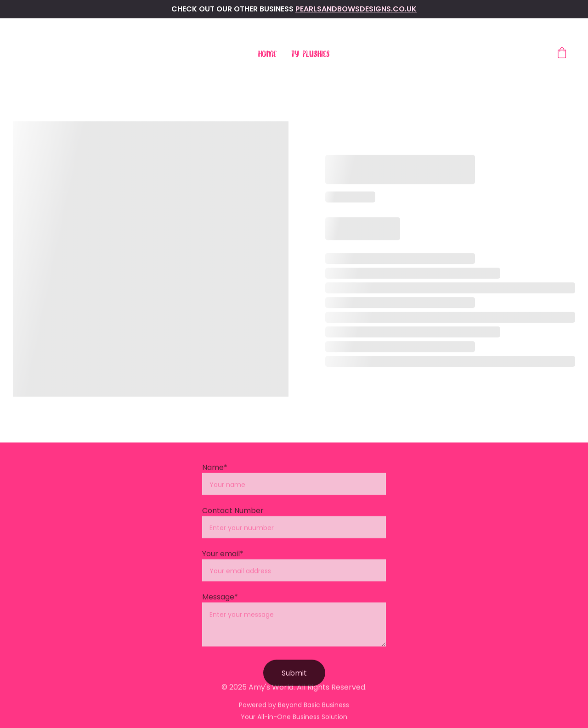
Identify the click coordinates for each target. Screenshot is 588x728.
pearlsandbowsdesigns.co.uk (356, 9)
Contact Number (233, 519)
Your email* (223, 563)
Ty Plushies (311, 54)
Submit (294, 682)
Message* (220, 606)
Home (267, 54)
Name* (215, 476)
